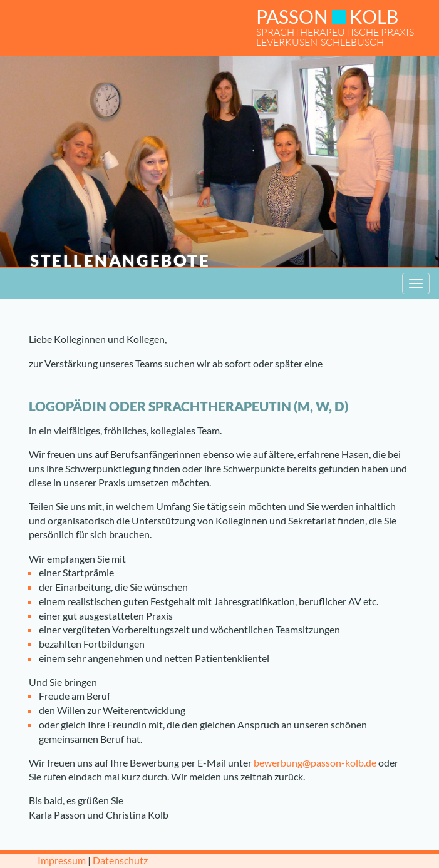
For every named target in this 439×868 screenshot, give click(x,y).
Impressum (62, 860)
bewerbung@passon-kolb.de (315, 763)
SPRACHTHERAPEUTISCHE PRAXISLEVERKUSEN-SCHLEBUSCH (335, 27)
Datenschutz (120, 860)
